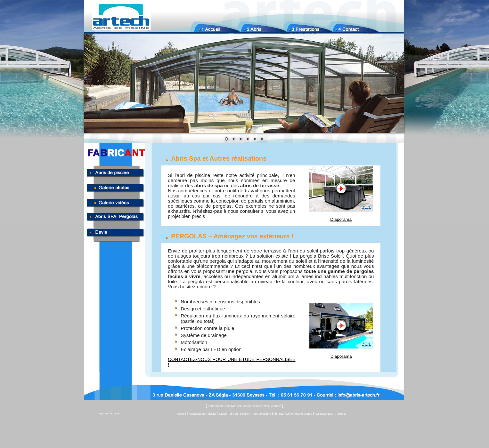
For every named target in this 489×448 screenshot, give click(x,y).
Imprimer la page (109, 413)
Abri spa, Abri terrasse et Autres (292, 414)
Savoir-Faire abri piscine (234, 414)
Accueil (182, 414)
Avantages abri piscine (203, 414)
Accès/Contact (324, 414)
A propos (341, 414)
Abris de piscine (261, 414)
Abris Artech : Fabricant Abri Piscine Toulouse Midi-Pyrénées (244, 406)
